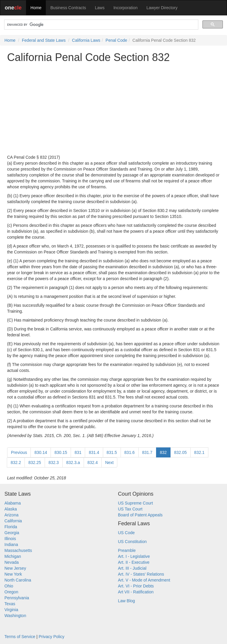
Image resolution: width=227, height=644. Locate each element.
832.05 (180, 452)
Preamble (127, 550)
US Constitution (132, 542)
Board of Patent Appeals (140, 515)
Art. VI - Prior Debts (136, 586)
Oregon (11, 592)
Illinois (10, 539)
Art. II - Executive (134, 562)
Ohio (9, 586)
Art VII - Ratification (136, 592)
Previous (19, 452)
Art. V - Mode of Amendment (144, 580)
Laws (100, 8)
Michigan (13, 556)
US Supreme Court (135, 503)
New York (13, 574)
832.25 (35, 462)
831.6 (130, 452)
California (13, 521)
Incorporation (126, 8)
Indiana (11, 545)
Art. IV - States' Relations (141, 574)
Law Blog (127, 601)
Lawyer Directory (162, 8)
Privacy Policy (52, 637)
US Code (126, 533)
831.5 (112, 452)
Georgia (12, 533)
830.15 (61, 452)
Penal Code (116, 40)
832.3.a (73, 462)
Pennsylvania (17, 598)
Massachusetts (18, 550)
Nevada (12, 562)
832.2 (16, 462)
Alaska (11, 509)
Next (110, 462)
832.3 (54, 462)
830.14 (41, 452)
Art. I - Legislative (134, 556)
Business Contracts (68, 8)
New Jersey (15, 568)
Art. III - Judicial (132, 568)
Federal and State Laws (44, 40)
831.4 (94, 452)
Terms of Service (20, 637)
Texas (10, 604)
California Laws (86, 40)
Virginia (11, 610)
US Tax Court (130, 509)
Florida (11, 527)
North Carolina (18, 580)
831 (78, 452)
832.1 (199, 452)
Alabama (13, 503)
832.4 (93, 462)
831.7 (147, 452)
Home (36, 8)
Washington (15, 616)
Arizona (11, 515)
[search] (101, 25)
